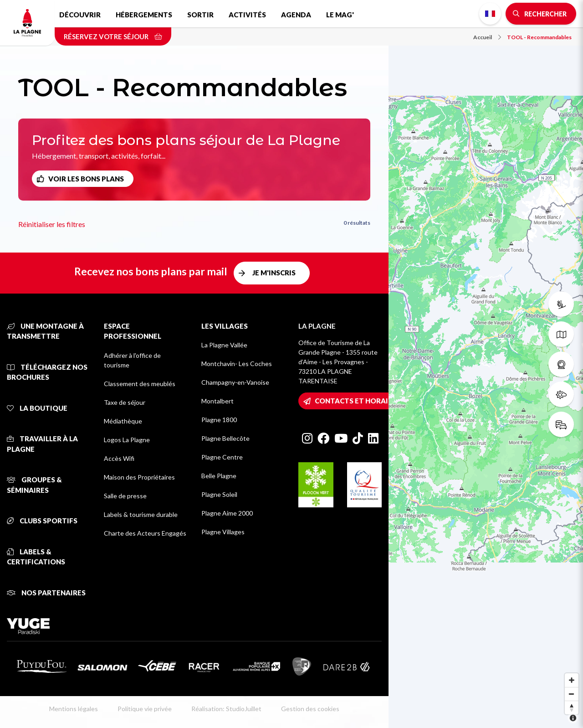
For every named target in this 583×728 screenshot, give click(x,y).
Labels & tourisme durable (141, 514)
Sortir (200, 15)
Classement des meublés (140, 384)
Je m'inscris (274, 273)
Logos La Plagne (127, 440)
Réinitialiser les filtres (52, 224)
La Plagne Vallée (224, 345)
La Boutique (37, 408)
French (490, 14)
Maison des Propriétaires (139, 477)
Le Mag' (340, 15)
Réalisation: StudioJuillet (226, 709)
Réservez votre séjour (113, 36)
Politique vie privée (145, 709)
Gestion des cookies (310, 709)
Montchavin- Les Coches (237, 364)
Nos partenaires (46, 593)
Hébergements (144, 15)
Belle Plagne (219, 476)
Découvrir (80, 15)
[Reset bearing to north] (572, 707)
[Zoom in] (572, 680)
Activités (247, 15)
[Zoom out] (572, 694)
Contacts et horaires (358, 401)
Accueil (487, 37)
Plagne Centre (222, 457)
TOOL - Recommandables (539, 37)
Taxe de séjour (125, 402)
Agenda (296, 15)
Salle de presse (125, 496)
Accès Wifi (119, 458)
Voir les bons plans (86, 179)
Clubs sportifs (42, 521)
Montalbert (217, 401)
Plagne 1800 (219, 420)
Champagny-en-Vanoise (235, 382)
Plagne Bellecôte (225, 438)
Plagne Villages (223, 532)
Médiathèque (123, 421)
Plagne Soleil (219, 494)
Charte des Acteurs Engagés (145, 533)
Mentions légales (74, 709)
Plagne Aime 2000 (227, 513)
